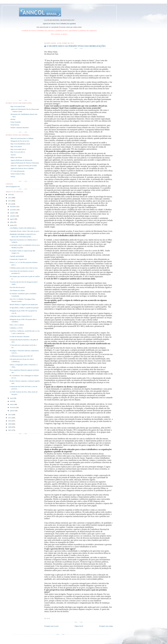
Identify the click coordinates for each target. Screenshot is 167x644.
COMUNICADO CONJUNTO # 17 (21, 316)
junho (12, 225)
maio (12, 398)
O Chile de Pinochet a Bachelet (19, 337)
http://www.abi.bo (16, 147)
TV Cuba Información (17, 171)
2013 (10, 204)
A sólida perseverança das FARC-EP (21, 356)
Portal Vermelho (16, 122)
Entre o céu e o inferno (17, 325)
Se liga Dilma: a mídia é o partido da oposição (24, 308)
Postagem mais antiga (106, 626)
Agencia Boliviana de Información (21, 160)
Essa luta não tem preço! (17, 287)
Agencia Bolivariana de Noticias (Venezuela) (25, 163)
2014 (10, 201)
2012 (10, 415)
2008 (10, 427)
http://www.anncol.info (18, 106)
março (12, 404)
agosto (12, 219)
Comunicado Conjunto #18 (18, 259)
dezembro (13, 207)
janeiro (12, 411)
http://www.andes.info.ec (18, 149)
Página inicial (79, 626)
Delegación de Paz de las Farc (20, 141)
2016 (10, 195)
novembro (13, 210)
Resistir (13, 119)
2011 (10, 418)
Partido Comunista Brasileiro (20, 128)
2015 (10, 198)
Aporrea (13, 155)
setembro (13, 216)
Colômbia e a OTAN (16, 328)
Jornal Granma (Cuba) (18, 174)
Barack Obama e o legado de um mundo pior (24, 304)
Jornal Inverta (15, 125)
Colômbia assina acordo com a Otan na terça (24, 268)
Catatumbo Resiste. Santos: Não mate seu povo (24, 231)
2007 (10, 430)
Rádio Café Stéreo (16, 157)
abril (12, 401)
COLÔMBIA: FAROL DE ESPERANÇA (23, 228)
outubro (13, 213)
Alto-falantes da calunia (17, 290)
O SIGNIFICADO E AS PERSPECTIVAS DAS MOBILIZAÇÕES (76, 46)
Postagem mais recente (51, 626)
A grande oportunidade (17, 256)
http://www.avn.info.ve (18, 152)
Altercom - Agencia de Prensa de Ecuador (24, 166)
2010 (10, 421)
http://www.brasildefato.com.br (20, 144)
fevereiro (13, 407)
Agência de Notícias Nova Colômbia (22, 168)
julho (12, 222)
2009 (10, 424)
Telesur (13, 177)
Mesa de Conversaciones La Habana (22, 138)
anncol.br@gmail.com (13, 186)
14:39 (48, 618)
